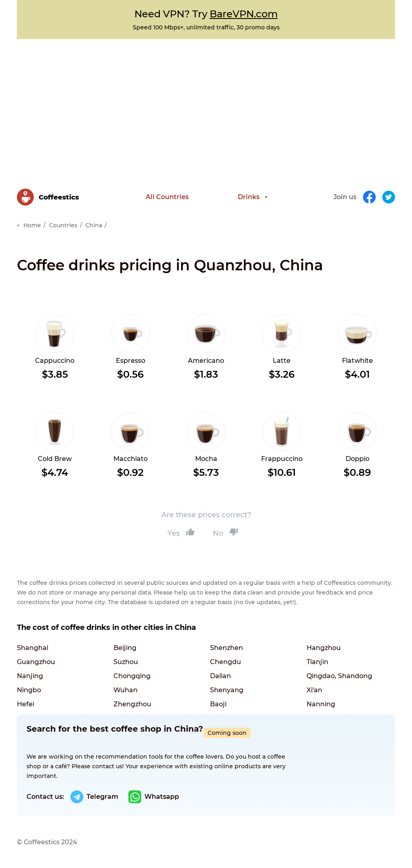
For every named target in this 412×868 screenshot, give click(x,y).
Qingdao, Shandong (339, 676)
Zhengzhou (132, 704)
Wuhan (126, 690)
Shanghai (33, 648)
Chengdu (226, 662)
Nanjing (30, 676)
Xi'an (314, 690)
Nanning (321, 704)
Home (32, 225)
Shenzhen (227, 648)
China (94, 225)
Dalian (220, 676)
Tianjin (317, 662)
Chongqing (132, 676)
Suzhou (126, 662)
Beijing (125, 648)
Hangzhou (324, 648)
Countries (63, 225)
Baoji (218, 704)
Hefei (26, 704)
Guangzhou (36, 662)
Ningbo (29, 690)
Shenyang (227, 690)
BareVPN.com (244, 14)
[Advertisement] (206, 99)
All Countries (167, 197)
